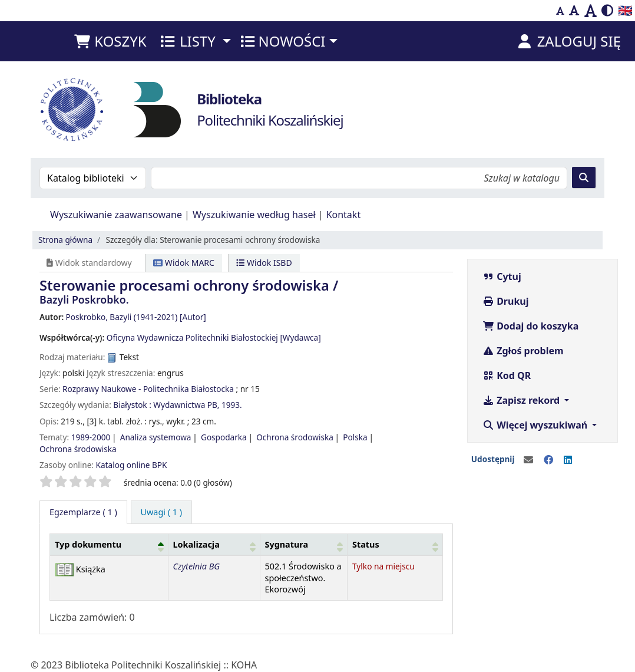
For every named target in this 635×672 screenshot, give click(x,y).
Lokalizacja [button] (196, 544)
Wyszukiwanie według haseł (254, 215)
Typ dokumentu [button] (88, 544)
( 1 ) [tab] (83, 512)
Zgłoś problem (523, 351)
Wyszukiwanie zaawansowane (116, 215)
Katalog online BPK (132, 465)
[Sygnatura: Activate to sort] (304, 544)
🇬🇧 (625, 10)
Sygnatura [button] (287, 544)
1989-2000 (91, 437)
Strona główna (65, 240)
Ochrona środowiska (295, 437)
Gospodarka (224, 437)
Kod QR (507, 375)
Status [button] (366, 544)
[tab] (162, 512)
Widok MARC (184, 263)
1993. (232, 405)
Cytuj (502, 276)
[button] (110, 41)
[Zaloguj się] (568, 41)
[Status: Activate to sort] (395, 544)
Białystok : (132, 405)
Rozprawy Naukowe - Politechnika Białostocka (148, 389)
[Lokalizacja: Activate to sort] (214, 544)
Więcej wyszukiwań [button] (536, 425)
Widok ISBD (264, 263)
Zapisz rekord (522, 400)
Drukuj (506, 301)
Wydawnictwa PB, (186, 405)
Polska (355, 437)
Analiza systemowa (156, 437)
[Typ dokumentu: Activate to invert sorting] (109, 544)
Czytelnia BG (197, 566)
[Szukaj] (584, 177)
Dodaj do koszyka (530, 326)
